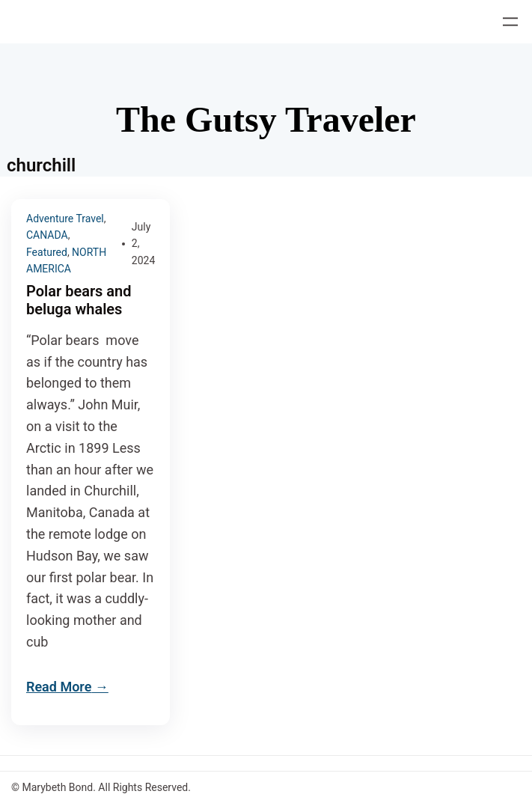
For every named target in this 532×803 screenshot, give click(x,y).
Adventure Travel (65, 219)
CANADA (47, 235)
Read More (59, 687)
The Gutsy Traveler (266, 119)
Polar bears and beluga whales (79, 300)
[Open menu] (510, 22)
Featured (47, 252)
